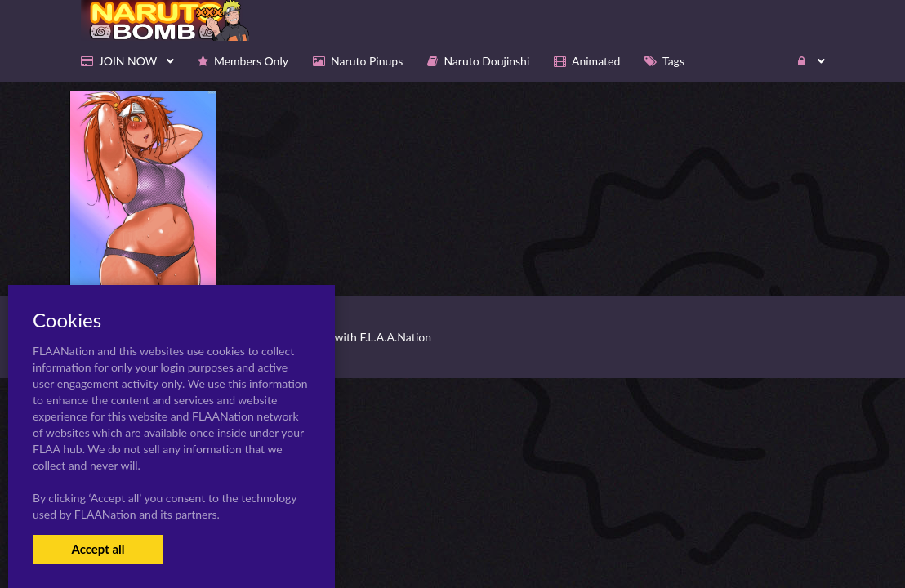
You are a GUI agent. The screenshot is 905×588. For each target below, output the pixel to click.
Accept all (98, 549)
